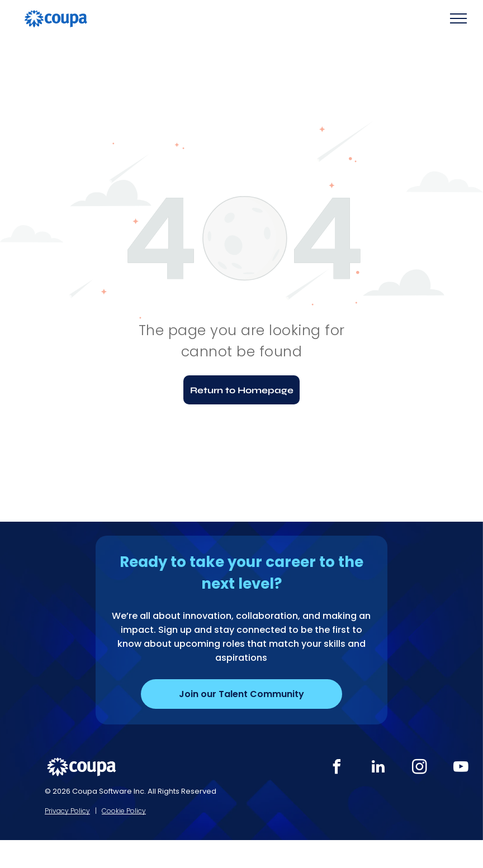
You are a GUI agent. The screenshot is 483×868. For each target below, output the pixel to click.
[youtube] (461, 768)
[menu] (458, 18)
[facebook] (337, 768)
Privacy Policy (67, 811)
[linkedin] (378, 768)
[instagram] (419, 768)
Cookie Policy (124, 811)
